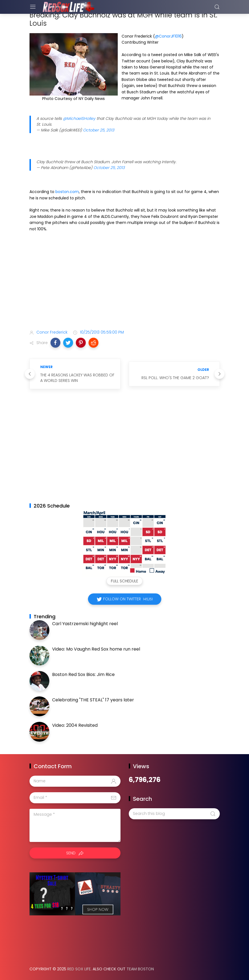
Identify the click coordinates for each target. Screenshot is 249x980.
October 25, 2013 (99, 130)
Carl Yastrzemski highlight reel (85, 624)
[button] (55, 343)
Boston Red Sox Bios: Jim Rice (83, 674)
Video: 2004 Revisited (75, 725)
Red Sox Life (79, 969)
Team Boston (140, 969)
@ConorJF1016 (168, 36)
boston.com (67, 192)
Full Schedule (124, 581)
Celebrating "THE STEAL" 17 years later (93, 700)
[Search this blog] (174, 814)
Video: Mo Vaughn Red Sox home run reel (96, 649)
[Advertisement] (125, 282)
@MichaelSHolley (79, 118)
